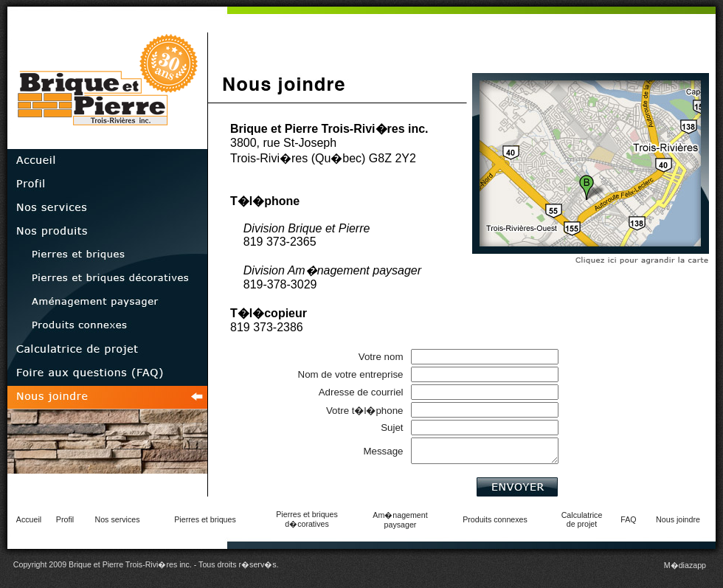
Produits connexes (495, 519)
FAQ (628, 519)
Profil (65, 519)
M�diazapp (685, 565)
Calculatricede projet (582, 519)
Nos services (118, 519)
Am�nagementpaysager (400, 520)
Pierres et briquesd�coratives (307, 519)
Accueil (29, 519)
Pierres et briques (205, 519)
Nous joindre (678, 519)
